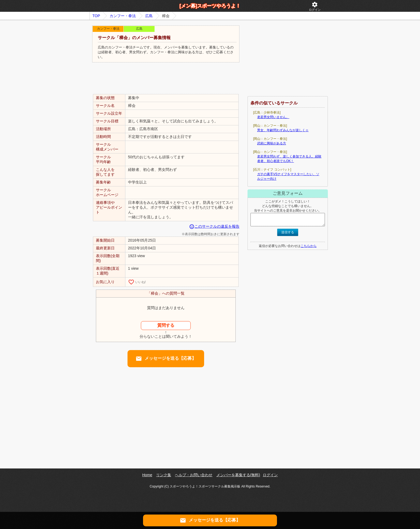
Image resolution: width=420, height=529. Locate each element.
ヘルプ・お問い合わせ (194, 475)
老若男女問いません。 (273, 117)
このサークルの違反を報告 (214, 226)
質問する (166, 325)
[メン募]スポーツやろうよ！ (210, 6)
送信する (288, 232)
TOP (96, 16)
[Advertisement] (166, 78)
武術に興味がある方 (272, 143)
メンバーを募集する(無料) (238, 475)
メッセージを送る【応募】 (166, 359)
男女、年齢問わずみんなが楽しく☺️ (283, 130)
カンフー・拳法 (123, 16)
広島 (149, 16)
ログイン (315, 6)
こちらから (309, 246)
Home (147, 475)
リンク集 (164, 475)
